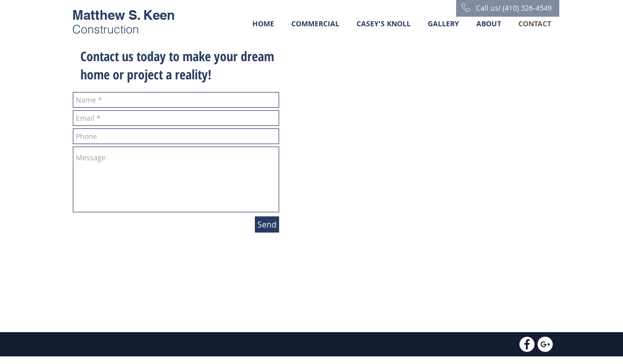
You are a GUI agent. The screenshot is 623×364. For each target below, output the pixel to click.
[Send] (267, 224)
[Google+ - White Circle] (545, 344)
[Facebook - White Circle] (527, 344)
